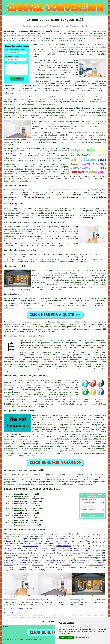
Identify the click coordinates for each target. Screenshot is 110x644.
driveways (8, 541)
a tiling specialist (94, 567)
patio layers (62, 563)
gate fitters (37, 565)
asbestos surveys (31, 546)
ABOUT (86, 15)
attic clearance (48, 551)
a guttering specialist (15, 555)
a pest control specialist (55, 567)
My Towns (7, 640)
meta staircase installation (54, 541)
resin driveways (53, 560)
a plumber (22, 567)
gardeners (49, 553)
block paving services (20, 563)
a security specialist (27, 570)
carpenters (82, 560)
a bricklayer (21, 539)
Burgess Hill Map (12, 613)
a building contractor (54, 555)
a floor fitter (96, 565)
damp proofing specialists (16, 560)
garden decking (81, 551)
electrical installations (16, 553)
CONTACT (93, 15)
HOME (74, 15)
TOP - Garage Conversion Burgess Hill (21, 609)
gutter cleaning (64, 546)
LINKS (80, 15)
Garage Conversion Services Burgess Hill (32, 489)
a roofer (66, 565)
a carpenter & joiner (80, 553)
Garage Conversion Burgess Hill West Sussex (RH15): (28, 31)
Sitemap (5, 626)
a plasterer (53, 558)
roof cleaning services (92, 555)
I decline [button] (70, 638)
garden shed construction (59, 539)
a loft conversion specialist (46, 548)
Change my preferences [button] (82, 638)
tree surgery (24, 558)
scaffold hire (83, 558)
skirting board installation (69, 544)
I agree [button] (63, 638)
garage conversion (75, 484)
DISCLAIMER (101, 15)
